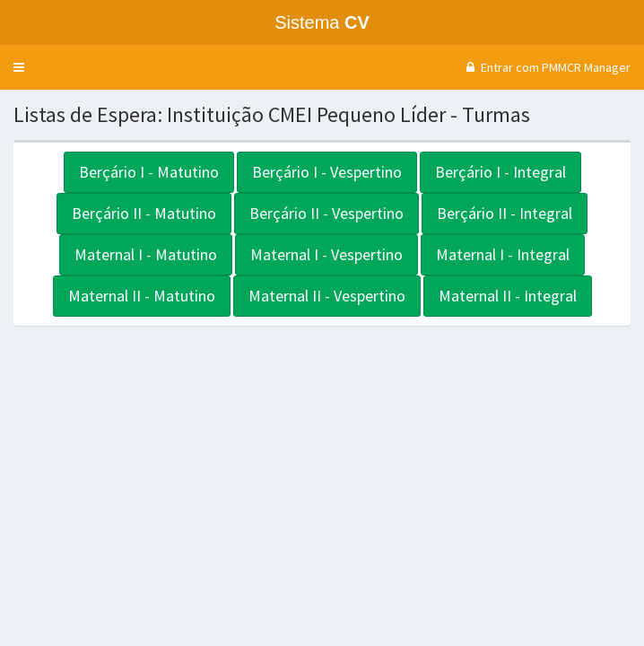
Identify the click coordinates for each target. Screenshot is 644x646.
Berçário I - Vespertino (327, 172)
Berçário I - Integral (500, 172)
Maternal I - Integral (503, 254)
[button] (19, 67)
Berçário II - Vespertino (326, 213)
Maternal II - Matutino (142, 296)
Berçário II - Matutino (144, 213)
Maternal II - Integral (508, 296)
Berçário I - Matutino (149, 172)
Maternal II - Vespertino (327, 296)
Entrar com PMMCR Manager (546, 67)
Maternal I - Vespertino (326, 254)
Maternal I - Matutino (146, 254)
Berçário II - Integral (505, 213)
